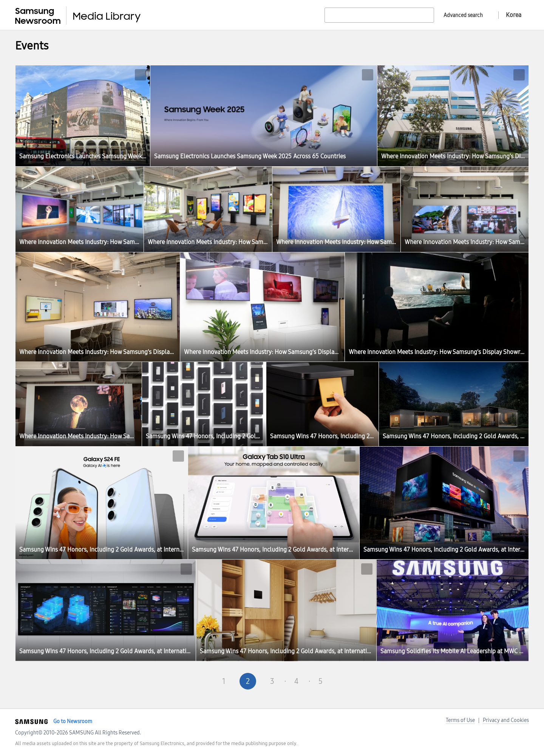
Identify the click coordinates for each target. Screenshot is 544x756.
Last (369, 681)
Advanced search (463, 15)
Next (345, 681)
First (175, 681)
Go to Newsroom (73, 721)
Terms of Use (460, 720)
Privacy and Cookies (506, 720)
